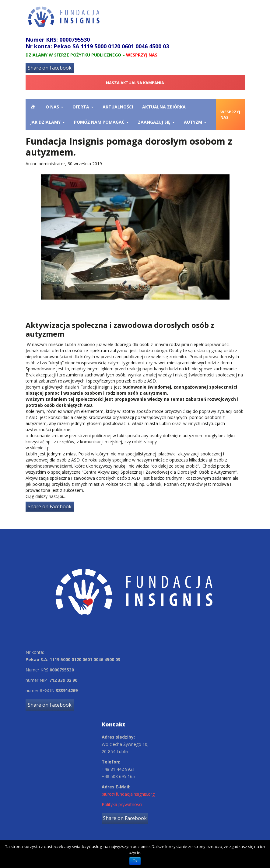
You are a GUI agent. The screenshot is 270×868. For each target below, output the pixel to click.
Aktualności (118, 107)
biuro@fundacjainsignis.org (128, 794)
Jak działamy (47, 122)
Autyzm (195, 122)
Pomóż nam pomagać (101, 122)
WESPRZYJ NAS (230, 115)
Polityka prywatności (122, 804)
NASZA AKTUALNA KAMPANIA (135, 83)
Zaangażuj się (156, 122)
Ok (135, 861)
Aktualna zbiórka (164, 107)
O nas (54, 107)
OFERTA (83, 107)
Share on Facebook (50, 68)
